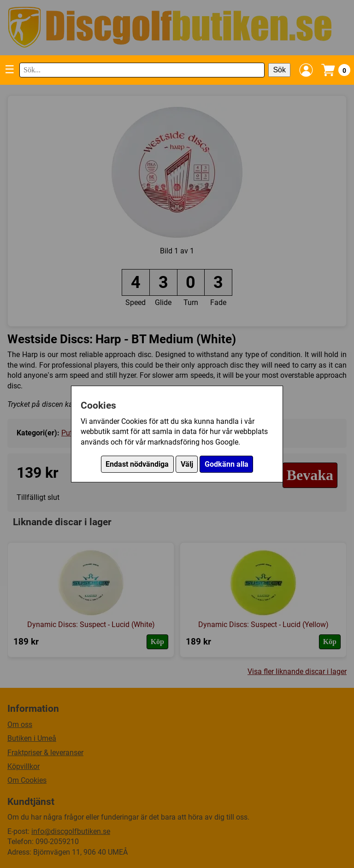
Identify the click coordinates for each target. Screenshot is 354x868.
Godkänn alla (227, 464)
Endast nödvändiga (137, 464)
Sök (279, 70)
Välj (187, 464)
